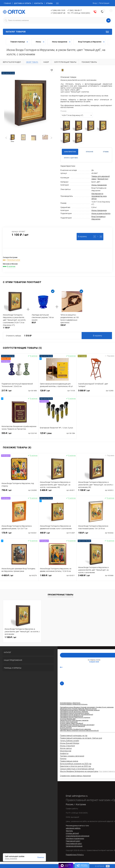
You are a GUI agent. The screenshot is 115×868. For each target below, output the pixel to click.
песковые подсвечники (75, 838)
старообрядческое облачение (78, 836)
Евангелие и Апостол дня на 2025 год (75, 766)
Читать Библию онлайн (70, 741)
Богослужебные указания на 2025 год (76, 764)
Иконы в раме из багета (101, 213)
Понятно (41, 857)
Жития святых (66, 748)
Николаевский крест (74, 844)
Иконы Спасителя (67, 746)
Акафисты (64, 753)
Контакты (39, 3)
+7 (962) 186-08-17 (75, 10)
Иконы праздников (99, 185)
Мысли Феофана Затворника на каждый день (79, 771)
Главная (7, 3)
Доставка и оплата (23, 3)
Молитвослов (66, 751)
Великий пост (103, 179)
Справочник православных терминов (75, 776)
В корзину (98, 336)
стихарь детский (72, 833)
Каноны (63, 759)
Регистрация (104, 3)
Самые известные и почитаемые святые (77, 769)
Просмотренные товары (60, 595)
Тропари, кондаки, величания (72, 756)
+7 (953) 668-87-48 (58, 13)
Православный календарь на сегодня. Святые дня (81, 738)
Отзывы (49, 3)
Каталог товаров (57, 32)
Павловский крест (73, 841)
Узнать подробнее (11, 859)
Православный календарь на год (74, 736)
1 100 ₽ (10, 637)
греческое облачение (74, 846)
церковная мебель (73, 828)
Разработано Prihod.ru (75, 855)
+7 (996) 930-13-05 (58, 10)
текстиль (69, 831)
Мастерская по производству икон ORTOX (99, 196)
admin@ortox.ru (80, 796)
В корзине (100, 866)
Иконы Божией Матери (70, 743)
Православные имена (69, 761)
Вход (95, 3)
